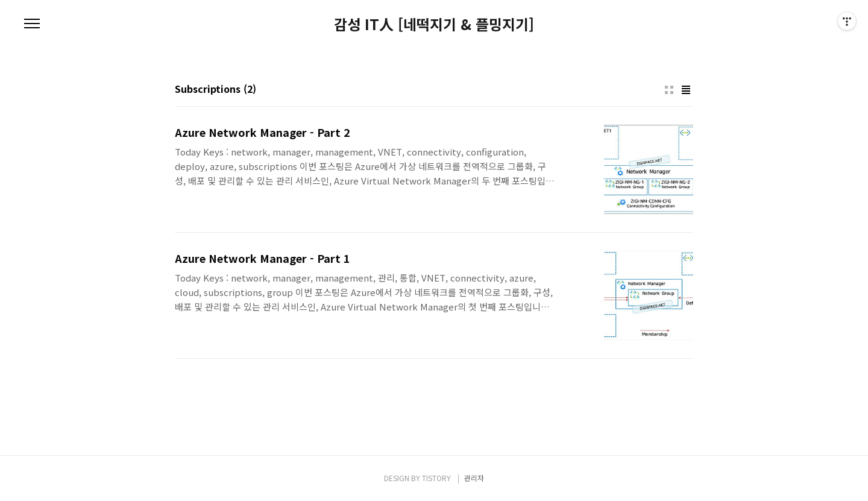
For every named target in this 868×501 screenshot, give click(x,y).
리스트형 (686, 90)
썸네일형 (669, 90)
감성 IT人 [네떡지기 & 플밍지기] (434, 24)
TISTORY (436, 478)
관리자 (474, 478)
